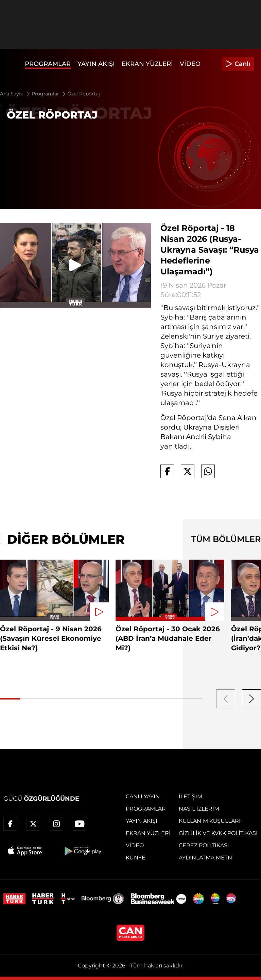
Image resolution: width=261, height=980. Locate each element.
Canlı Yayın (143, 796)
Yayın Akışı (96, 64)
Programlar (48, 64)
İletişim (190, 796)
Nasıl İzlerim (199, 809)
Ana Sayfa (15, 94)
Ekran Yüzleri (147, 64)
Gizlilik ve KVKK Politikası (218, 833)
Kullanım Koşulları (210, 821)
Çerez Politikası (204, 845)
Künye (136, 858)
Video (190, 64)
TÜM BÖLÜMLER (226, 539)
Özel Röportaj (84, 94)
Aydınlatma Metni (206, 858)
